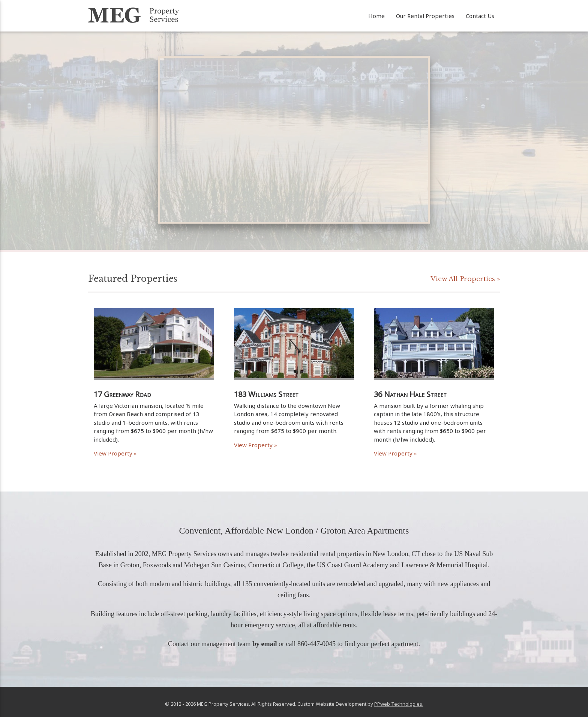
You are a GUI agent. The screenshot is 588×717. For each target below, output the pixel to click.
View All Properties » (465, 279)
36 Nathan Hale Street (410, 394)
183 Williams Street (266, 394)
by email (265, 644)
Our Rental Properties (425, 16)
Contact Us (480, 16)
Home (376, 16)
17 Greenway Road (122, 394)
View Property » (115, 453)
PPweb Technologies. (399, 704)
